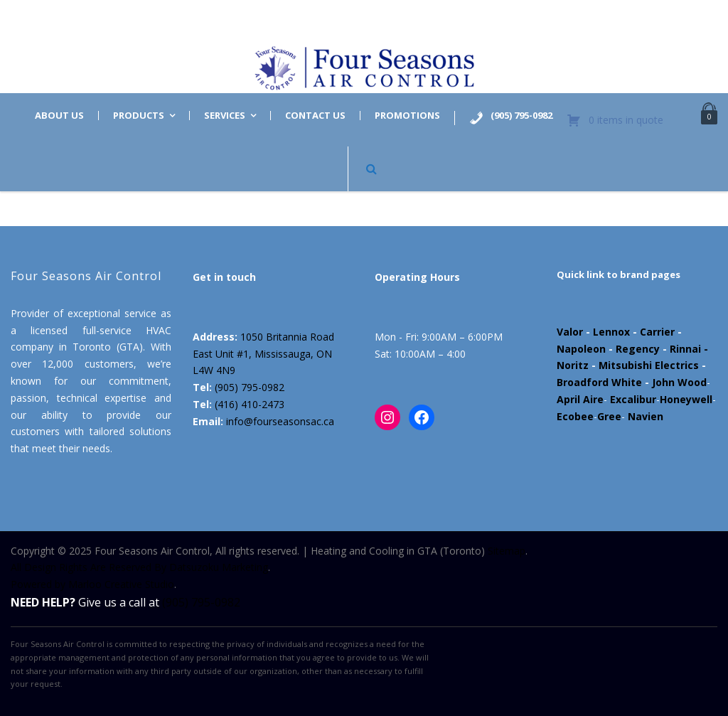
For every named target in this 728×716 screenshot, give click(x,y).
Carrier (657, 332)
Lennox (611, 332)
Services (225, 116)
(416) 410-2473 (250, 404)
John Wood (679, 382)
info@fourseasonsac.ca (280, 421)
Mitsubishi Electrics (649, 365)
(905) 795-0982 (250, 387)
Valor (570, 332)
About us (59, 116)
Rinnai (685, 349)
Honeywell (686, 399)
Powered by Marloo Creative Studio (92, 584)
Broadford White (599, 382)
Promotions (407, 116)
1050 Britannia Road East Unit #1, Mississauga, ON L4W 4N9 (263, 354)
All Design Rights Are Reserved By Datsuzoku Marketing (139, 567)
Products (139, 116)
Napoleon (581, 349)
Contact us (315, 116)
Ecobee (575, 416)
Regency (638, 349)
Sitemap (507, 551)
